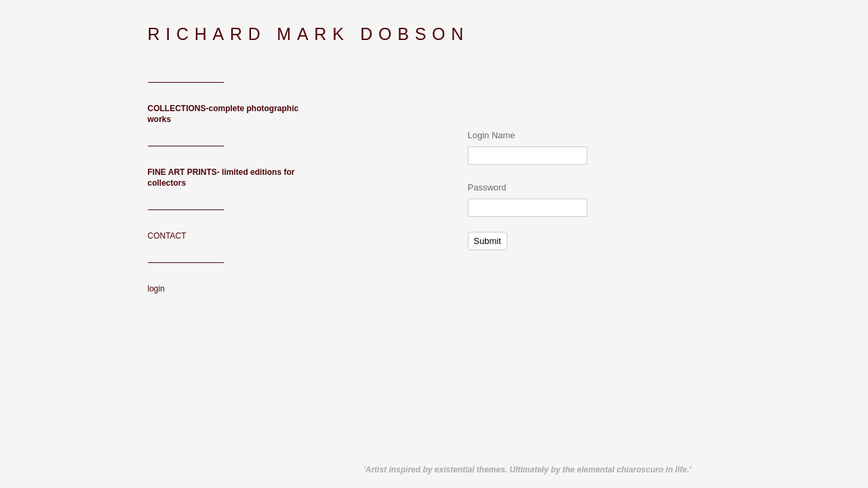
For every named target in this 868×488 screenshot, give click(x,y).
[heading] (182, 34)
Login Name (492, 135)
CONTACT (167, 236)
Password (487, 187)
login (156, 289)
